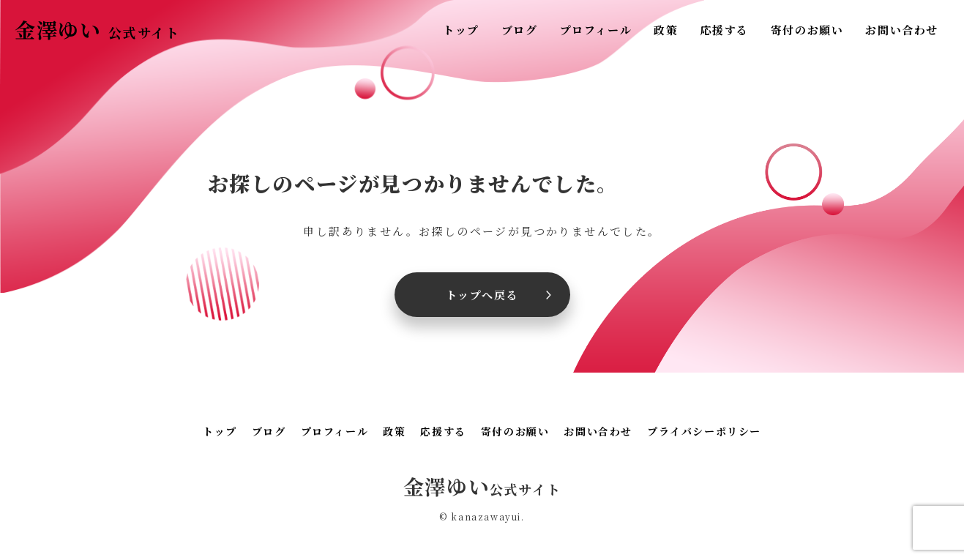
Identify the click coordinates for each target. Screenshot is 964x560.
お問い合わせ (902, 30)
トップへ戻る (482, 295)
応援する (724, 30)
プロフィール (596, 30)
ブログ (520, 30)
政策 (666, 30)
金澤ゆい (97, 29)
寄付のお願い (807, 30)
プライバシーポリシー (704, 431)
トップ (461, 30)
